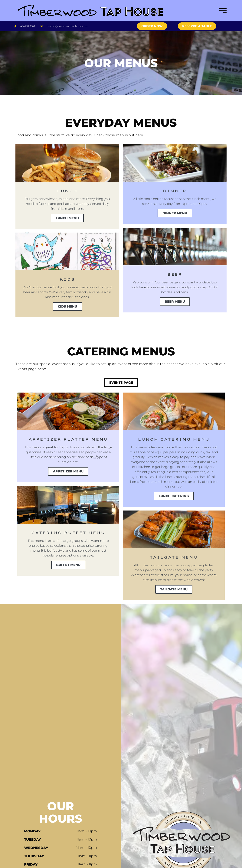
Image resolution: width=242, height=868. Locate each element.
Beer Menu (175, 303)
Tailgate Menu (174, 600)
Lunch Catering (174, 500)
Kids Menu (67, 308)
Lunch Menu (67, 219)
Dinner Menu (175, 214)
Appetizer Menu (68, 475)
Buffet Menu (68, 569)
